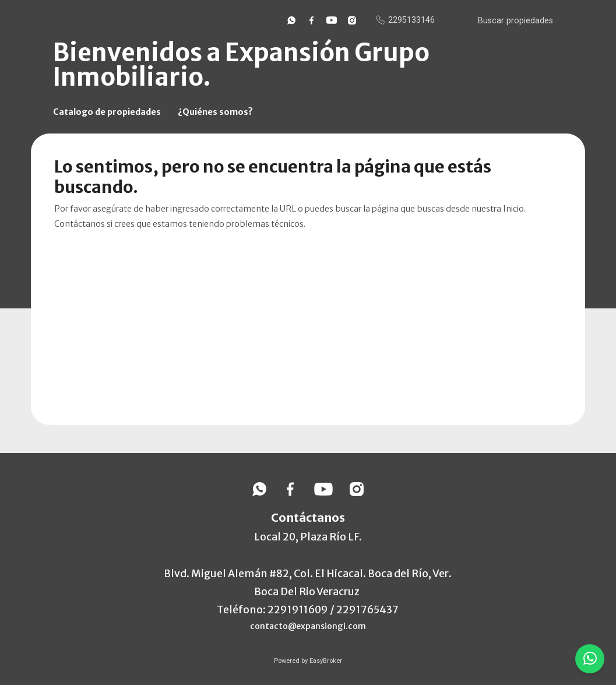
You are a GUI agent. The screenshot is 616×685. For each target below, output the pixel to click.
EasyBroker (326, 661)
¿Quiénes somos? (215, 112)
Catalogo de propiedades (107, 112)
